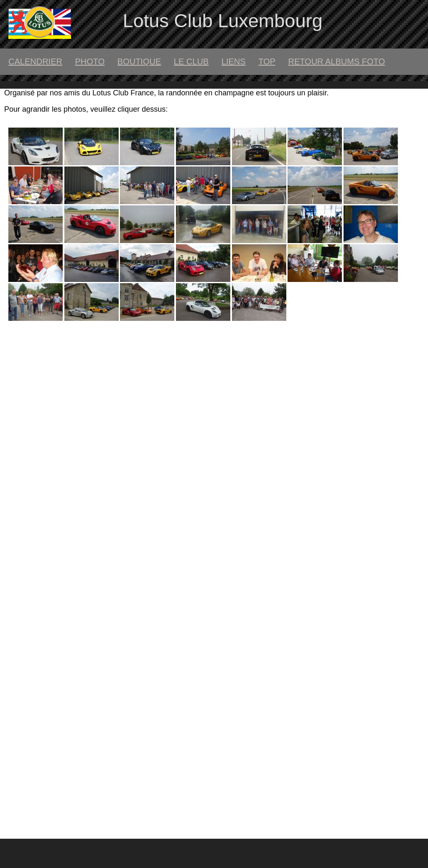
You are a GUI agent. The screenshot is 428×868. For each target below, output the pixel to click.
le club (191, 61)
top (267, 61)
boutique (139, 61)
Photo (90, 61)
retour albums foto (336, 61)
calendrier (35, 61)
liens (234, 61)
